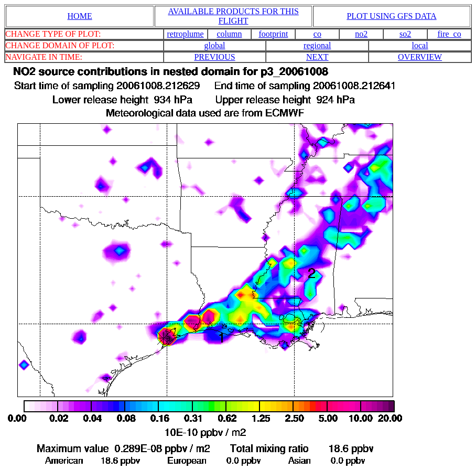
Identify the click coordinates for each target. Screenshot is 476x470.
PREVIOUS (214, 57)
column (229, 34)
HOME (80, 16)
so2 (405, 34)
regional (317, 45)
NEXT (317, 57)
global (214, 45)
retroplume (185, 34)
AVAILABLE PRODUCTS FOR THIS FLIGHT (233, 16)
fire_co (449, 34)
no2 (361, 34)
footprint (273, 34)
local (420, 45)
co (317, 34)
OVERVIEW (420, 57)
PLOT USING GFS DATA (391, 16)
